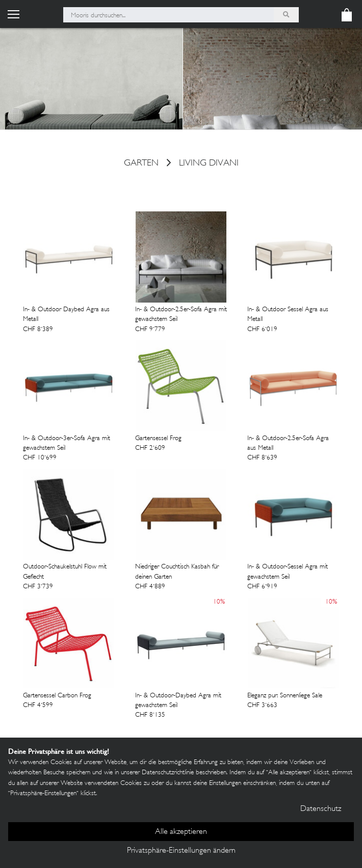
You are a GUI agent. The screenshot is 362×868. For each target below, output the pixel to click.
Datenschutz (321, 809)
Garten (141, 164)
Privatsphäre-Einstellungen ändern (181, 851)
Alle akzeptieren (181, 832)
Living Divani (209, 164)
